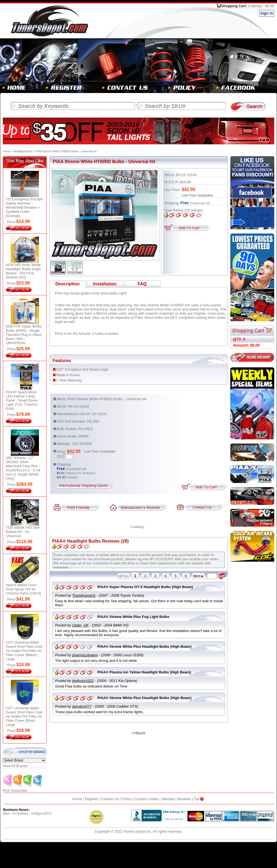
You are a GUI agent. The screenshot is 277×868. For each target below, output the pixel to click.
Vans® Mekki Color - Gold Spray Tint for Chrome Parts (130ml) (23, 589)
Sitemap (168, 799)
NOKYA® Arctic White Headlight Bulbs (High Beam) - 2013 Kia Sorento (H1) (23, 271)
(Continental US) (200, 203)
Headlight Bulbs (23, 151)
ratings (193, 210)
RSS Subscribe (23, 789)
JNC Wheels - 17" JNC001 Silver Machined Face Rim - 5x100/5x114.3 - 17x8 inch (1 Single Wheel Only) (23, 468)
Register (91, 799)
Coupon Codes (147, 799)
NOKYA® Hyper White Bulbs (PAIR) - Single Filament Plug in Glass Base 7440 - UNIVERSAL (24, 335)
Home (6, 151)
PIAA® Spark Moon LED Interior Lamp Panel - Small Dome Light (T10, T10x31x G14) (22, 400)
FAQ (142, 284)
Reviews (184, 799)
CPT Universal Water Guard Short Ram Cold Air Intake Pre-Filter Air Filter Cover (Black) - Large (24, 651)
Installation (105, 284)
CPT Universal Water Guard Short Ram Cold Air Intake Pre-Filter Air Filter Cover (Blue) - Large (24, 716)
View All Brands (15, 766)
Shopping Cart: (248, 6)
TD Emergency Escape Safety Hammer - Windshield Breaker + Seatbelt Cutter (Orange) (24, 207)
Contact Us (110, 799)
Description (67, 284)
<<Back (139, 733)
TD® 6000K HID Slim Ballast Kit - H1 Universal (23, 532)
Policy (127, 799)
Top (199, 799)
